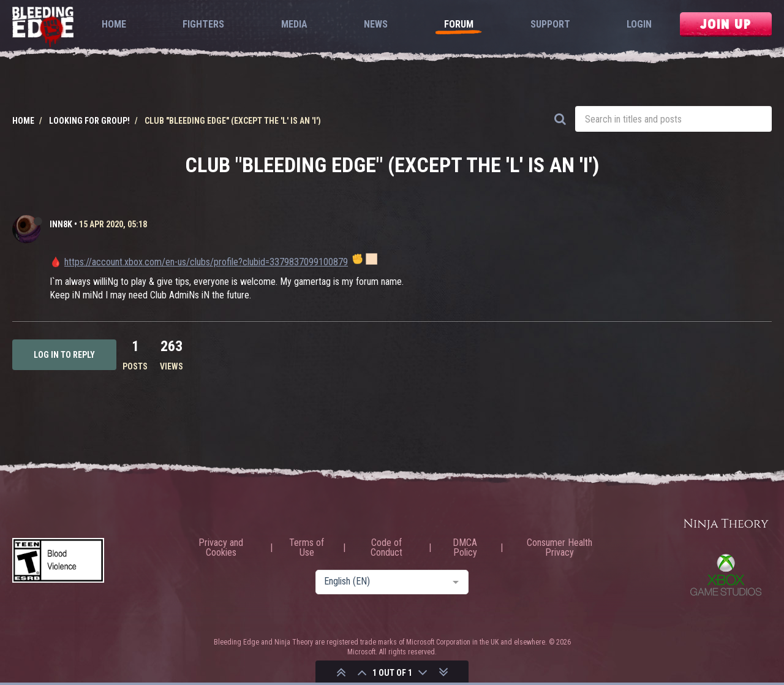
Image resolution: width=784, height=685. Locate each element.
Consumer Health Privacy (560, 548)
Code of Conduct (386, 548)
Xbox (726, 575)
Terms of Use (307, 548)
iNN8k (61, 224)
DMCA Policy (465, 548)
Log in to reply (64, 355)
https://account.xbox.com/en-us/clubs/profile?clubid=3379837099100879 (206, 262)
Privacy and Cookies (221, 548)
